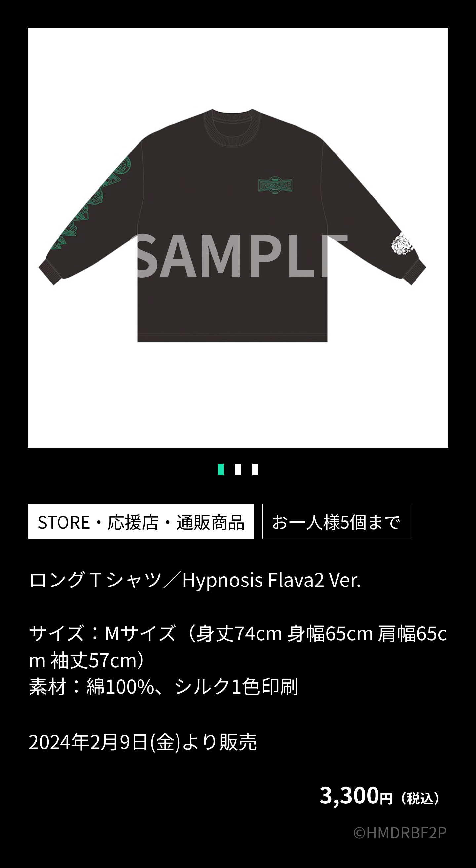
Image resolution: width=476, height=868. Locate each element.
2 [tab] (238, 470)
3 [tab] (255, 470)
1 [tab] (221, 470)
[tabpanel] (238, 238)
